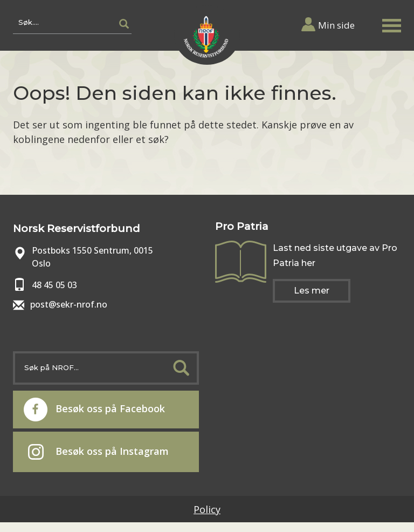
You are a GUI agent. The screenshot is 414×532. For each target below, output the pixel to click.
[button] (391, 23)
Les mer (312, 291)
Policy (207, 509)
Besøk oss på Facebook (94, 410)
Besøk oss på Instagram (98, 452)
